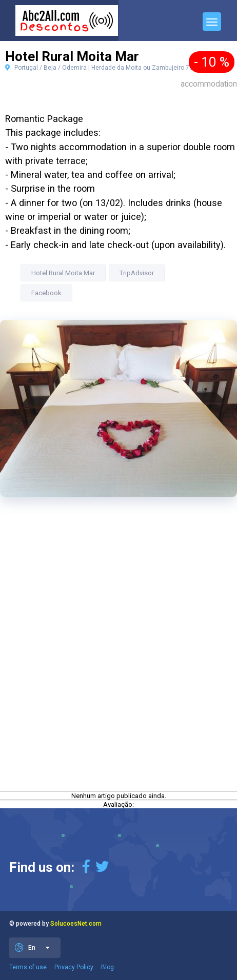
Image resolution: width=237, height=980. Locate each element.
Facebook (46, 293)
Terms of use (28, 967)
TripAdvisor (137, 273)
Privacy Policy (74, 967)
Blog (107, 967)
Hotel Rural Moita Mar (63, 273)
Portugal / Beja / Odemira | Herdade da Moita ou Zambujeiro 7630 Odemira (116, 68)
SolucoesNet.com (76, 924)
